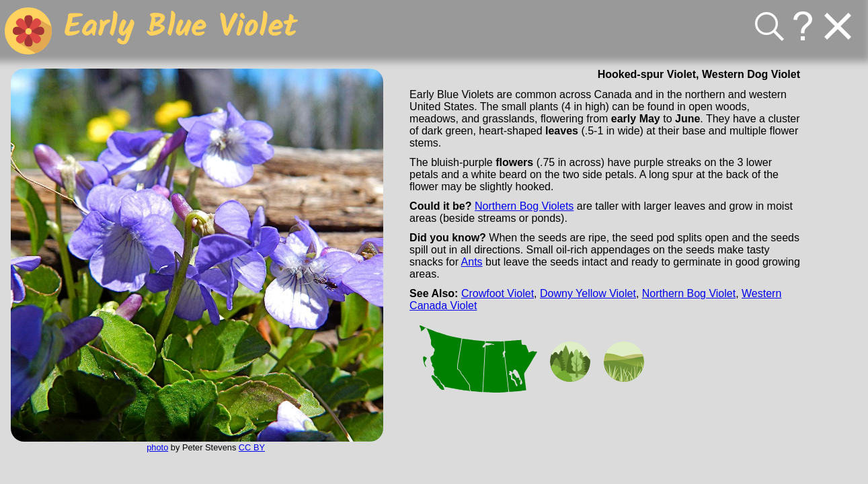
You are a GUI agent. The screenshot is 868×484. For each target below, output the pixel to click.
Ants (472, 262)
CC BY (252, 447)
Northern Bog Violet (689, 293)
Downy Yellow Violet (588, 293)
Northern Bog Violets (524, 206)
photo (157, 447)
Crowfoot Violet (498, 293)
